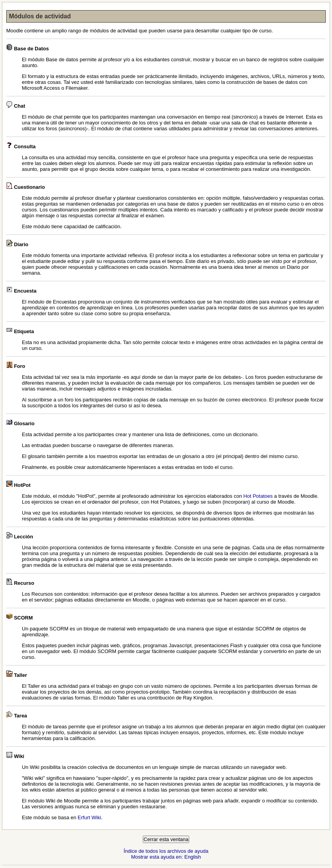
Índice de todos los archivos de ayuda (166, 851)
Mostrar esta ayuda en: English (166, 857)
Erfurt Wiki (89, 817)
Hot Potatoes (258, 496)
